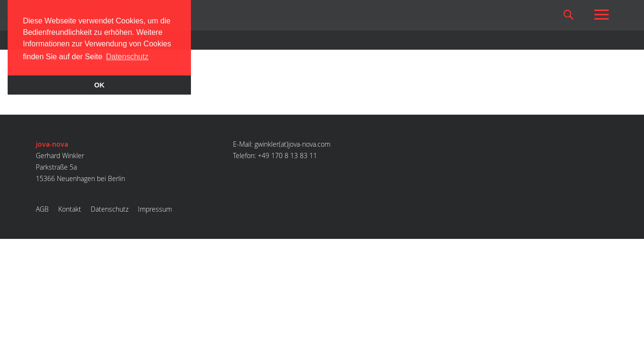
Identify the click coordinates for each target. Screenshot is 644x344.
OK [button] (99, 85)
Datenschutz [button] (127, 57)
